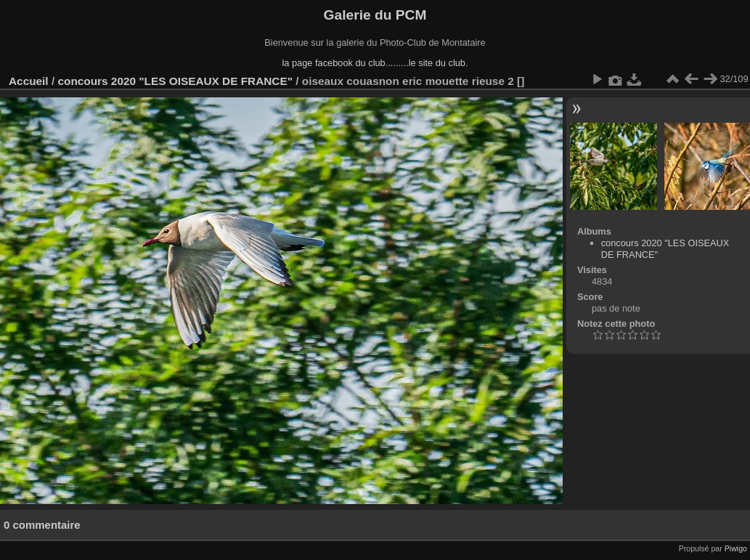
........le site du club (427, 63)
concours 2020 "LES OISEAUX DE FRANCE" (175, 81)
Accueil (29, 81)
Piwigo (736, 548)
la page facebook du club (333, 63)
